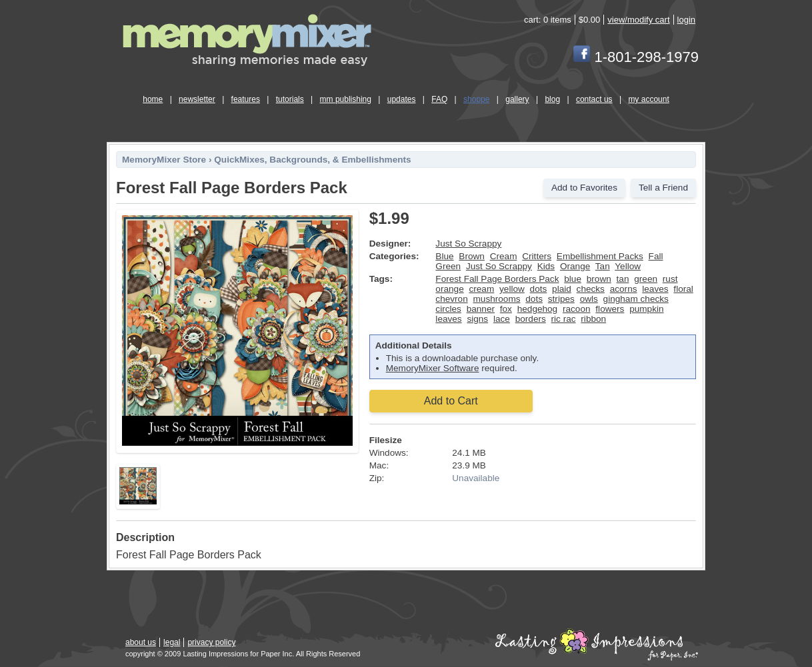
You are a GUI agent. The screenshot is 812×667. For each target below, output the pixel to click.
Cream (504, 256)
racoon (577, 309)
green (646, 279)
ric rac (564, 319)
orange (449, 289)
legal (172, 642)
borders (531, 319)
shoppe (476, 99)
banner (481, 309)
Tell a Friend (663, 188)
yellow (512, 289)
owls (589, 299)
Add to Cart (451, 401)
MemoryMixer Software (433, 368)
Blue (444, 256)
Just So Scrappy (468, 244)
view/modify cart (638, 20)
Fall (656, 256)
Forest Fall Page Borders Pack (497, 279)
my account (648, 99)
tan (623, 279)
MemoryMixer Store (164, 160)
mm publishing (346, 99)
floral (683, 289)
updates (402, 99)
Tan (603, 266)
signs (477, 319)
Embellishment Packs (600, 256)
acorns (624, 289)
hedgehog (537, 309)
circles (448, 309)
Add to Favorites (584, 188)
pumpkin (646, 309)
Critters (537, 256)
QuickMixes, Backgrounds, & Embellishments (312, 160)
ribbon (593, 319)
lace (502, 319)
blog (552, 99)
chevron (451, 299)
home (153, 99)
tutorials (290, 99)
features (246, 99)
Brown (472, 256)
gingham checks (636, 299)
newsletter (197, 99)
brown (599, 279)
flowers (610, 309)
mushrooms (497, 299)
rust (670, 279)
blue (573, 279)
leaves (655, 289)
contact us (594, 99)
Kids (546, 266)
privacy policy (211, 642)
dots (539, 289)
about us (141, 642)
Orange (575, 266)
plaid (562, 289)
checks (591, 289)
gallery (517, 99)
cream (481, 289)
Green (448, 266)
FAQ (439, 99)
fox (506, 309)
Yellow (628, 266)
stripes (561, 299)
